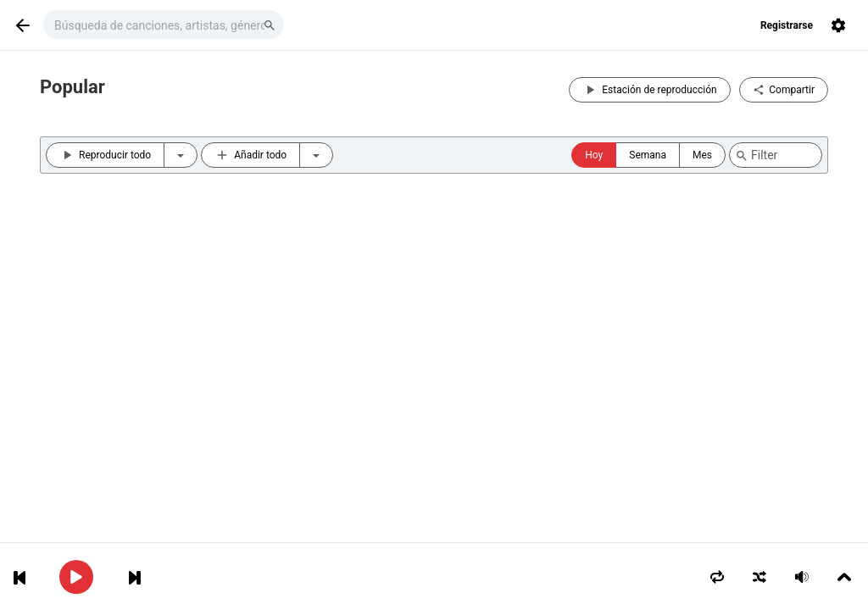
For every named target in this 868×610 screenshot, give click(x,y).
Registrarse (787, 25)
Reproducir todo (105, 155)
